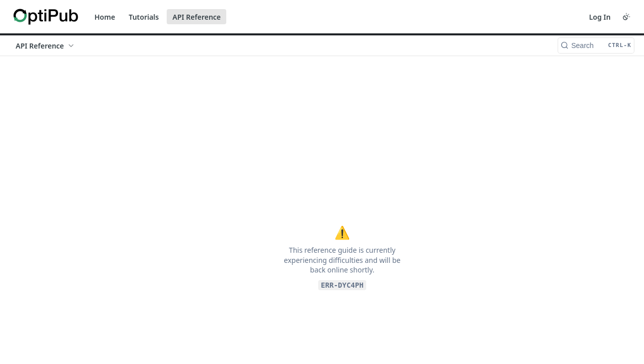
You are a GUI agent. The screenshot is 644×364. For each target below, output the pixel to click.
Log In (600, 17)
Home (105, 17)
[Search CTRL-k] (596, 45)
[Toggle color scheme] (626, 17)
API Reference (196, 17)
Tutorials (144, 17)
